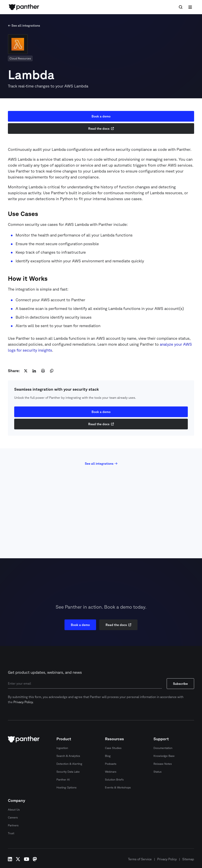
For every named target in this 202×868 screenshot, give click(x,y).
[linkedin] (34, 371)
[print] (43, 371)
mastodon (35, 859)
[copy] (52, 371)
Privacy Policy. (23, 702)
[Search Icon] (181, 7)
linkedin (10, 859)
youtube (27, 859)
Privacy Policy (167, 859)
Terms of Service (140, 859)
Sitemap (188, 859)
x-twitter (18, 859)
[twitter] (26, 371)
